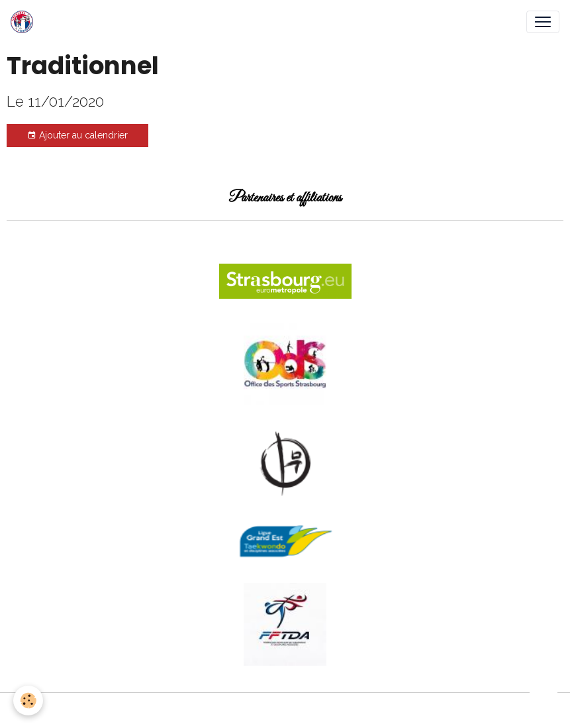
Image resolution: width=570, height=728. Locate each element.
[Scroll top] (544, 702)
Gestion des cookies (285, 710)
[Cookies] (28, 701)
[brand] (24, 22)
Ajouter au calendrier (77, 136)
